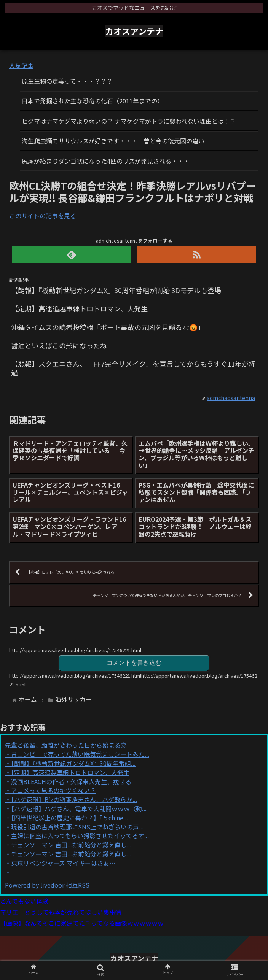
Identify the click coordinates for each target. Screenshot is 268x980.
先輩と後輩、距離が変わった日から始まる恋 (66, 745)
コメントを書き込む (134, 663)
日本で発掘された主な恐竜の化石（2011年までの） (93, 101)
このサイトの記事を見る (43, 216)
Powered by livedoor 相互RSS (47, 885)
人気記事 (21, 65)
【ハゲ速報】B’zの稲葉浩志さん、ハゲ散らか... (74, 799)
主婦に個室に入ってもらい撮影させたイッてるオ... (80, 835)
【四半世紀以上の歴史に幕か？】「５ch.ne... (69, 818)
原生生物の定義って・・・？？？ (67, 81)
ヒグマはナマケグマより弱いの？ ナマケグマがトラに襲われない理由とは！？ (129, 121)
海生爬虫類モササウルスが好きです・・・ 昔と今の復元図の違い (113, 141)
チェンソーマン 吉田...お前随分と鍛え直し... (71, 845)
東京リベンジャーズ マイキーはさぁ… (63, 863)
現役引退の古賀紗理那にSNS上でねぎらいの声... (77, 827)
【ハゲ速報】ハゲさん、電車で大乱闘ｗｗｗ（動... (79, 808)
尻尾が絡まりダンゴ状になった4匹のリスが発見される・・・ (106, 161)
